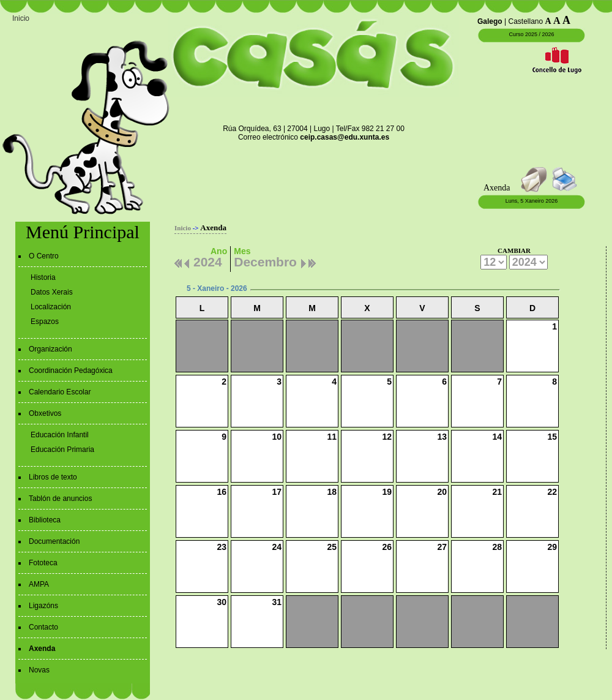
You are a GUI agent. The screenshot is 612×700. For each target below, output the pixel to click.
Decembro (265, 260)
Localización (51, 307)
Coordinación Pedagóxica (71, 371)
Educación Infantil (60, 435)
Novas (39, 670)
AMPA (39, 584)
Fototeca (43, 563)
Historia (43, 277)
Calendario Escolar (60, 392)
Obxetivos (45, 413)
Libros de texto (53, 477)
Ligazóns (43, 606)
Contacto (43, 627)
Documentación (54, 541)
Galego (490, 21)
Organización (50, 349)
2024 (208, 260)
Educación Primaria (62, 450)
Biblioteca (45, 520)
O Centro (44, 256)
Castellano (525, 21)
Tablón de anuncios (60, 499)
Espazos (45, 322)
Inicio (21, 18)
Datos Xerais (52, 292)
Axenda (42, 649)
